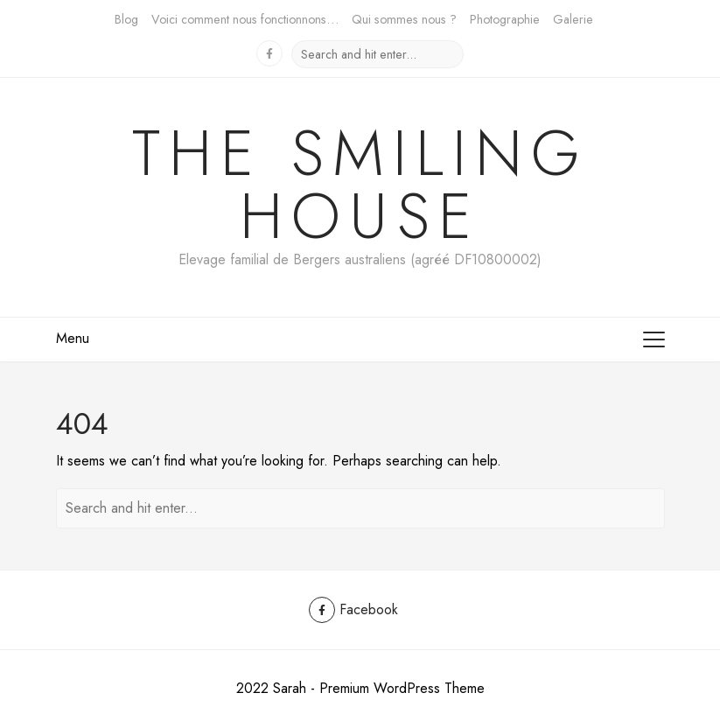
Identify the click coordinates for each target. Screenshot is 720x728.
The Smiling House (360, 185)
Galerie (573, 19)
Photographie (505, 19)
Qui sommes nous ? (404, 19)
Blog (126, 19)
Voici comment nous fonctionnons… (245, 19)
